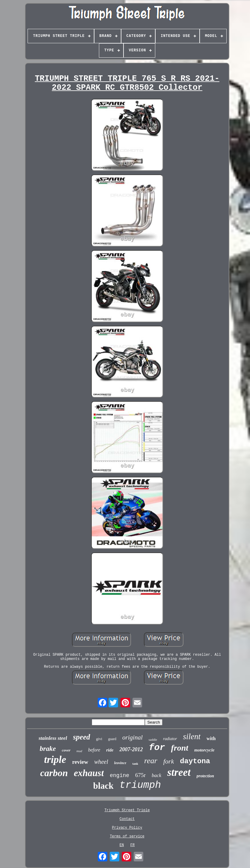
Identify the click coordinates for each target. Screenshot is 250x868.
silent (192, 736)
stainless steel (53, 738)
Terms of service (127, 836)
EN (122, 845)
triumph (140, 785)
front (180, 748)
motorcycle (204, 750)
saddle (153, 739)
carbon (54, 773)
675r (140, 775)
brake (48, 749)
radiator (170, 739)
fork (169, 761)
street (179, 772)
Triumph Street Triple (127, 810)
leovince (120, 763)
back (156, 775)
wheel (101, 762)
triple (55, 759)
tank (135, 764)
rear (151, 761)
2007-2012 (131, 749)
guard (112, 739)
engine (119, 776)
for (157, 748)
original (132, 737)
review (80, 762)
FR (132, 845)
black (103, 786)
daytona (195, 761)
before (94, 750)
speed (82, 737)
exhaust (89, 773)
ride (110, 750)
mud (79, 751)
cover (66, 750)
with (211, 738)
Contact (127, 819)
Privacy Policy (127, 828)
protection (205, 776)
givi (99, 739)
